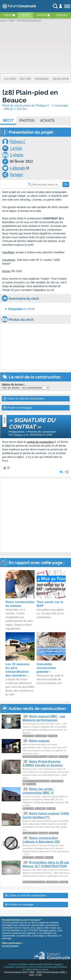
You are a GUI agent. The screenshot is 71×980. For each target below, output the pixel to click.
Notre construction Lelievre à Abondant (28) (41, 840)
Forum (8, 15)
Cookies (44, 970)
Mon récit (25, 79)
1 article (16, 148)
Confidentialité (31, 970)
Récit (8, 120)
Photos (42, 15)
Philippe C (18, 142)
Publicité (63, 967)
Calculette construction (15, 967)
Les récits (10, 79)
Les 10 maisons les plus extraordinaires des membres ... (18, 670)
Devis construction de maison (20, 604)
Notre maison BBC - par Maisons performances (44, 718)
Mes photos (42, 79)
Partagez (16, 175)
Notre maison (39, 741)
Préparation (16, 309)
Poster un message (18, 408)
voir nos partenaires (10, 946)
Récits (25, 15)
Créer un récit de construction (24, 399)
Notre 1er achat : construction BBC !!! (38, 791)
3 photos (17, 155)
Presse (39, 967)
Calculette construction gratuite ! (46, 668)
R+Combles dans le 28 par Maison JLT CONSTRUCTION (46, 864)
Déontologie (51, 967)
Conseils (62, 15)
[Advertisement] (35, 516)
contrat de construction (40, 442)
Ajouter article (61, 79)
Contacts (13, 964)
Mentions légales (53, 964)
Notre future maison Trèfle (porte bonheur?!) (46, 815)
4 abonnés (18, 168)
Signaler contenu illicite (31, 964)
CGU (31, 967)
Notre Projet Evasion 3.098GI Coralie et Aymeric (43, 763)
